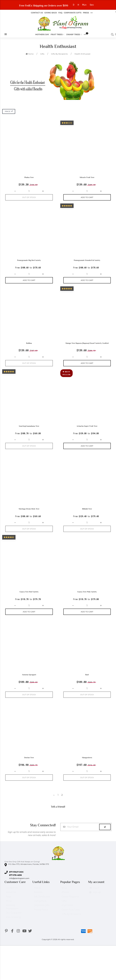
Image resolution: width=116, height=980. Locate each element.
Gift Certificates (42, 903)
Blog (64, 895)
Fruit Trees (58, 34)
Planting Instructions (12, 914)
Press (86, 13)
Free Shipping (13, 924)
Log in (94, 895)
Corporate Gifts (73, 13)
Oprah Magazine (71, 903)
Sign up (95, 899)
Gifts (64, 908)
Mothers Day (42, 34)
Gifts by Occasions (71, 921)
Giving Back (51, 13)
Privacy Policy (41, 916)
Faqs (8, 903)
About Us (11, 899)
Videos (37, 895)
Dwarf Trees (74, 34)
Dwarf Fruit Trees (71, 916)
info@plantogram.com (19, 884)
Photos (66, 899)
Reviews (38, 899)
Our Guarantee (14, 920)
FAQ (60, 13)
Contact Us (37, 13)
